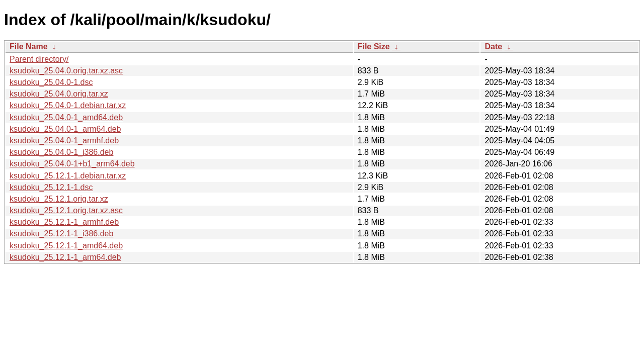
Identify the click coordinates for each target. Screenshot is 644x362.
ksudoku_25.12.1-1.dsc (51, 187)
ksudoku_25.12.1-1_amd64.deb (66, 246)
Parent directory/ (39, 59)
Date (493, 47)
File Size (374, 47)
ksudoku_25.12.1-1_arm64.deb (65, 257)
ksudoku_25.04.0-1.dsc (51, 82)
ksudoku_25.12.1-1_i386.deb (61, 234)
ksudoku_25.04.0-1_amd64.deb (66, 117)
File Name (29, 47)
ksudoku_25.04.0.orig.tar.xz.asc (66, 71)
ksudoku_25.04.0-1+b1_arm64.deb (72, 164)
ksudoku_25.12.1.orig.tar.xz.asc (66, 210)
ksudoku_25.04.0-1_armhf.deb (64, 141)
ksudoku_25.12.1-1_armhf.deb (64, 222)
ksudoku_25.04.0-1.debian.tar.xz (68, 105)
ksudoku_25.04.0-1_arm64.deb (65, 129)
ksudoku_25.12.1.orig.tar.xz (59, 199)
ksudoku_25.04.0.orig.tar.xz (59, 94)
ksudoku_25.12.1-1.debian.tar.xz (68, 176)
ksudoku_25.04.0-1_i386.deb (61, 152)
